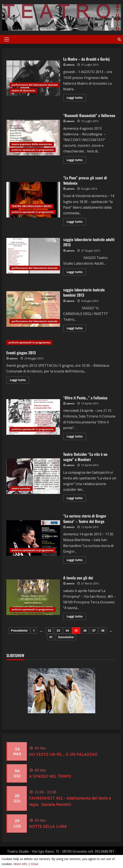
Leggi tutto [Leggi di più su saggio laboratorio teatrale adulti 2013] (76, 273)
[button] (7, 39)
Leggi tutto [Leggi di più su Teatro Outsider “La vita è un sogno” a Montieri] (76, 499)
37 (94, 630)
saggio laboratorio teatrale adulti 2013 (33, 256)
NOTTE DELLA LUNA (48, 826)
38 (103, 630)
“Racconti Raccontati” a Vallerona (33, 138)
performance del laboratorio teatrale (35, 85)
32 (49, 630)
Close (34, 864)
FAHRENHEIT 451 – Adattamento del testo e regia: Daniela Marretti (70, 801)
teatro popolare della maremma (32, 144)
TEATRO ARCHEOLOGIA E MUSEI (32, 206)
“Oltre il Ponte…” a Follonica (33, 417)
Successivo (66, 637)
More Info (20, 864)
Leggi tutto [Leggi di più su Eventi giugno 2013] (19, 381)
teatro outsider (21, 488)
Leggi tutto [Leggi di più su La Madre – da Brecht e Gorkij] (76, 98)
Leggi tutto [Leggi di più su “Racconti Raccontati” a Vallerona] (76, 161)
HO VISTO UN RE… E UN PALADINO (63, 754)
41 (51, 637)
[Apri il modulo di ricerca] (119, 39)
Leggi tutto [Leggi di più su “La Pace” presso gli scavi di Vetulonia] (76, 222)
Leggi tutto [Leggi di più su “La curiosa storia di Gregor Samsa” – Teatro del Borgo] (76, 561)
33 (58, 630)
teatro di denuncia (23, 90)
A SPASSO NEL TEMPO (50, 776)
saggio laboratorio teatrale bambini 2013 (33, 309)
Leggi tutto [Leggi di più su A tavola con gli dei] (76, 617)
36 (85, 630)
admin (70, 65)
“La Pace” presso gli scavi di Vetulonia (33, 200)
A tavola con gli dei (33, 597)
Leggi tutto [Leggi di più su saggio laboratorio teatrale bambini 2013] (76, 329)
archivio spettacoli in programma (33, 150)
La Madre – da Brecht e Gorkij (33, 78)
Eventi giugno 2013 (21, 353)
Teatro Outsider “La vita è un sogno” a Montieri (33, 476)
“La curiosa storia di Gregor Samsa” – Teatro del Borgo (33, 538)
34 (67, 630)
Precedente (19, 630)
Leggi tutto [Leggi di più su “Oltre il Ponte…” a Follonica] (76, 437)
